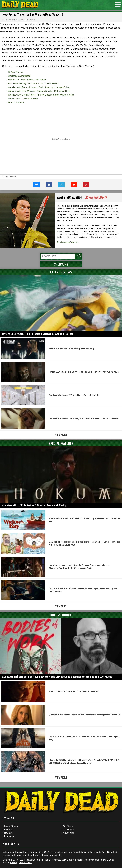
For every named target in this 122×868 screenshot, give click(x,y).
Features (9, 830)
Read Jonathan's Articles (68, 242)
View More (61, 435)
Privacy (14, 863)
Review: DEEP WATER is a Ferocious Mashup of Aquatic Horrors (37, 334)
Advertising (69, 833)
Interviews (9, 836)
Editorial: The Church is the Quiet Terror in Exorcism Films (73, 691)
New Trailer (13, 80)
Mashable (12, 177)
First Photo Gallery (17, 84)
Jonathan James (27, 20)
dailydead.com (33, 860)
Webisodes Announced (19, 76)
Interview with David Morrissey (23, 99)
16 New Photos (36, 84)
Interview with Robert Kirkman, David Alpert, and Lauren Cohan (39, 87)
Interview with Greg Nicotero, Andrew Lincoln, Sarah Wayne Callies (41, 95)
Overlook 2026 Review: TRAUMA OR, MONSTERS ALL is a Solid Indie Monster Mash (83, 419)
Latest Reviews (61, 272)
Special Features (61, 443)
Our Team (68, 826)
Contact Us (69, 830)
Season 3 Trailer (16, 102)
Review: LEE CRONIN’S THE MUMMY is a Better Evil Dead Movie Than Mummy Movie (84, 372)
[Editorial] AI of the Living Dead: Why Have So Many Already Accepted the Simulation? (85, 715)
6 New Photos (52, 84)
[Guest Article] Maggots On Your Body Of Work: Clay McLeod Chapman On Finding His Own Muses (57, 677)
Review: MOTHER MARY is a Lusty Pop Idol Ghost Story (72, 349)
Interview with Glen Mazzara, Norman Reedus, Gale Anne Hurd (39, 91)
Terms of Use (26, 863)
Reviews (8, 833)
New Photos (27, 80)
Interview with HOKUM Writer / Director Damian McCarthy (34, 505)
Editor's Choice (61, 615)
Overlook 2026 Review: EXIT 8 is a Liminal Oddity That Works (74, 395)
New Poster (40, 80)
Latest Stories (11, 826)
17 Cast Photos (15, 72)
